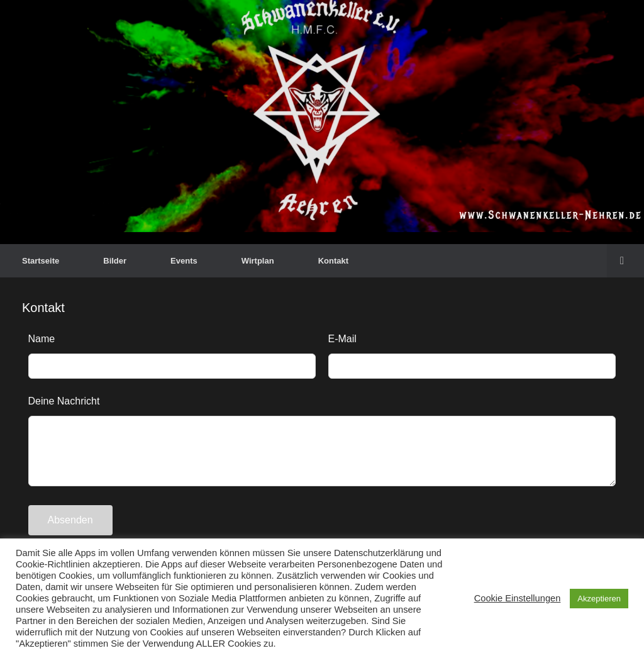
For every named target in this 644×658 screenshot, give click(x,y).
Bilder (115, 261)
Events (184, 261)
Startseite (41, 261)
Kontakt (333, 261)
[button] (625, 261)
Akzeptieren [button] (599, 599)
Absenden (70, 520)
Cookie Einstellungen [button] (518, 598)
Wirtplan (258, 261)
